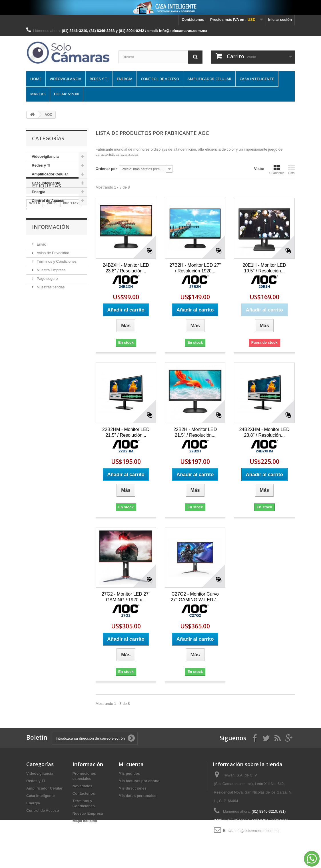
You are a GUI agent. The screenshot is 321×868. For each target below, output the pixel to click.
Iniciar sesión (280, 20)
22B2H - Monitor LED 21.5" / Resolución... (195, 432)
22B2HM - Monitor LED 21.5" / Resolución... (126, 432)
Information (39, 274)
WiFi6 (52, 240)
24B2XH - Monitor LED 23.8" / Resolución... (126, 268)
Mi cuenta (131, 764)
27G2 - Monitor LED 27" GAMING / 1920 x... (126, 597)
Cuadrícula (277, 169)
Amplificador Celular (209, 79)
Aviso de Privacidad (53, 320)
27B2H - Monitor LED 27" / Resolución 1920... (195, 268)
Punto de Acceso (44, 248)
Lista (291, 169)
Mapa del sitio (85, 821)
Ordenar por (106, 169)
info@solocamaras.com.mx (257, 830)
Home (36, 79)
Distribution (70, 265)
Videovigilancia (66, 79)
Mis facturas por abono (139, 781)
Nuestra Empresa (51, 337)
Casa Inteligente (257, 79)
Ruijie (34, 265)
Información (51, 296)
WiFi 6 (35, 240)
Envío (41, 311)
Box (49, 265)
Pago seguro (47, 346)
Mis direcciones (133, 788)
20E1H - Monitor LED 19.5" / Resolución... (264, 268)
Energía (125, 79)
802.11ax (71, 240)
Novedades (82, 786)
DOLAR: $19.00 (66, 94)
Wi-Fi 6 (64, 257)
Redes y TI (99, 79)
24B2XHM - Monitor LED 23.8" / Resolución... (264, 432)
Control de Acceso (160, 79)
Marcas (38, 94)
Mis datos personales (137, 796)
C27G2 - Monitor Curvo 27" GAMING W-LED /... (195, 597)
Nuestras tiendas (50, 354)
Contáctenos (193, 20)
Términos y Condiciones (56, 328)
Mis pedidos (129, 773)
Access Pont (40, 257)
